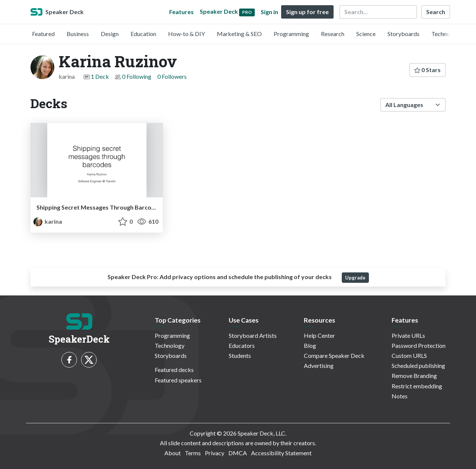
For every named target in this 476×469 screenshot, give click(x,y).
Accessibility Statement (281, 453)
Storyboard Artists (253, 335)
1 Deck (100, 76)
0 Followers (172, 76)
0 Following (137, 76)
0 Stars (427, 70)
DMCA (238, 453)
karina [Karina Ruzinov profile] (48, 221)
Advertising (319, 366)
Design (110, 34)
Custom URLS (409, 355)
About (173, 453)
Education (143, 34)
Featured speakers (178, 380)
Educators (242, 345)
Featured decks (174, 370)
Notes (400, 396)
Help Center (319, 335)
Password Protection (419, 345)
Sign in (269, 12)
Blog (310, 345)
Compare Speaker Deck (334, 355)
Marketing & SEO (239, 34)
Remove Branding (414, 376)
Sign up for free (307, 12)
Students (240, 355)
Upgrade (355, 278)
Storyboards (403, 34)
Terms (193, 453)
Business (78, 34)
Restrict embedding (417, 386)
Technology (446, 34)
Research (333, 34)
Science (366, 34)
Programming (291, 34)
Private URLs (408, 335)
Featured (43, 34)
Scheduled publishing (418, 366)
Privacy (215, 453)
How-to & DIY (186, 34)
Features (181, 12)
